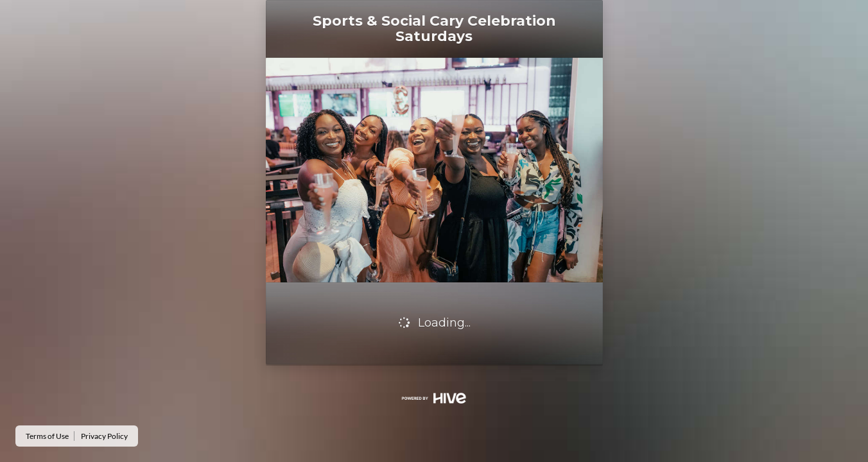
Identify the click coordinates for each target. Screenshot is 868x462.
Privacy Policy (104, 436)
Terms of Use (47, 436)
